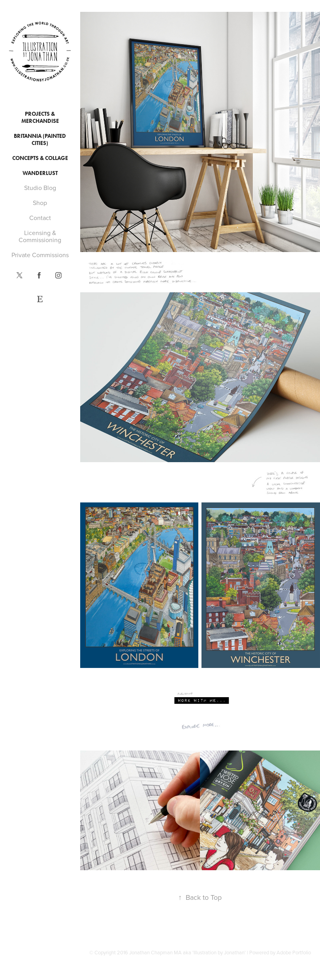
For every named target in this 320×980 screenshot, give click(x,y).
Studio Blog (40, 188)
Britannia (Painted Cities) (40, 140)
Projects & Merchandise (40, 118)
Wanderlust (40, 173)
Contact (40, 218)
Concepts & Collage (40, 158)
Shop (40, 203)
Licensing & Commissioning (40, 236)
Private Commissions (40, 255)
